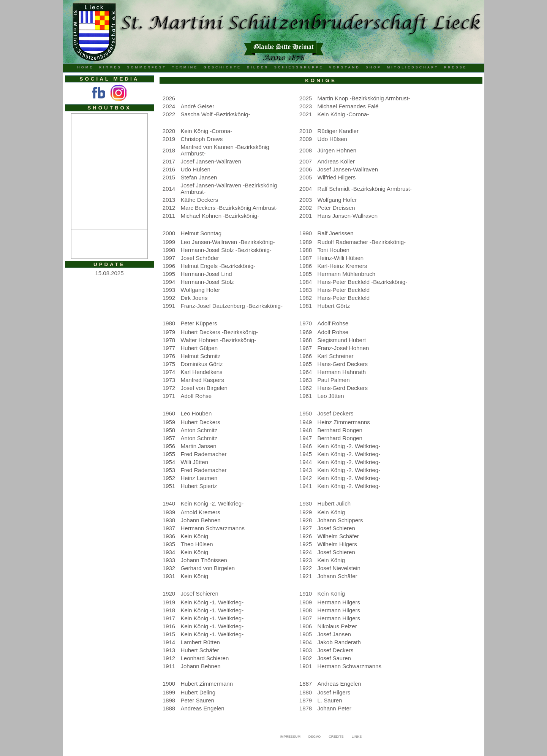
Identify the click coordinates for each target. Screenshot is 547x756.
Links (357, 737)
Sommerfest (147, 67)
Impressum (290, 737)
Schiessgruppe (299, 67)
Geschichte (222, 67)
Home (85, 67)
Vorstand (345, 67)
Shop (374, 67)
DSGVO (315, 737)
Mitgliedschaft (413, 67)
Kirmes (110, 67)
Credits (336, 737)
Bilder (258, 67)
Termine (185, 67)
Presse (456, 67)
